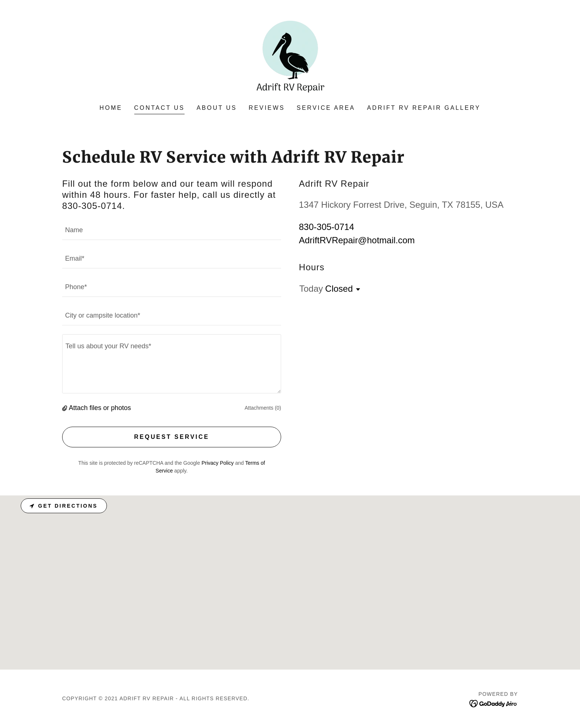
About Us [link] (217, 108)
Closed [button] (339, 289)
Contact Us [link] (160, 108)
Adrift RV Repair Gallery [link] (424, 108)
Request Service (171, 437)
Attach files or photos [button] (100, 408)
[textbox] (172, 230)
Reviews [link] (267, 108)
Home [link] (111, 108)
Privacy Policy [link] (218, 463)
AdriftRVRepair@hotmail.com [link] (357, 240)
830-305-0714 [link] (326, 227)
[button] (65, 408)
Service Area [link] (326, 108)
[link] (290, 57)
